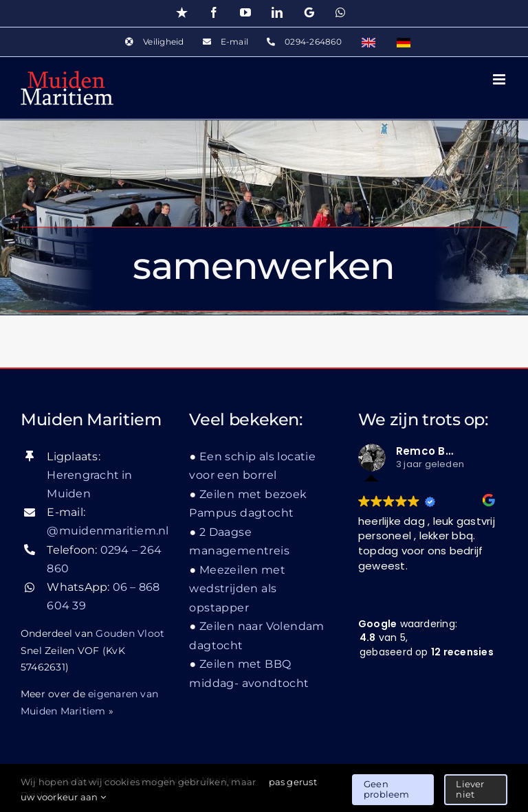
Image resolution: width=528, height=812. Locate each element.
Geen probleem (387, 789)
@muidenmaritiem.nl (108, 531)
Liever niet (470, 789)
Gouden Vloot (130, 633)
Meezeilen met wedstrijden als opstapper (237, 589)
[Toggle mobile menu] (500, 79)
